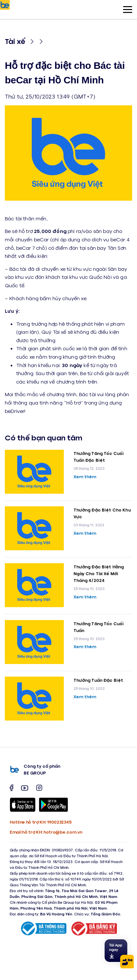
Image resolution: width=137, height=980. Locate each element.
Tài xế (15, 41)
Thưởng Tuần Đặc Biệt (98, 680)
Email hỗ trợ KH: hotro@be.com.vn (46, 832)
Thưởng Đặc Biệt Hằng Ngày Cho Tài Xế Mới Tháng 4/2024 (99, 573)
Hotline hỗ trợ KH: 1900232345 (40, 822)
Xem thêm (85, 476)
